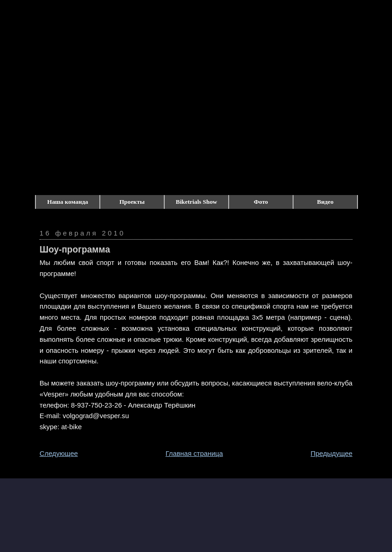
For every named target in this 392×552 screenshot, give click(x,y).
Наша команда (68, 202)
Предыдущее (331, 454)
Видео (325, 202)
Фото (261, 202)
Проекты (132, 202)
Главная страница (194, 454)
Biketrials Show (196, 202)
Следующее (59, 454)
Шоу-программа (75, 250)
